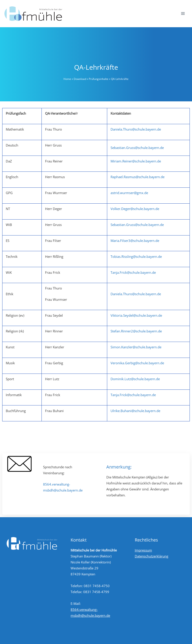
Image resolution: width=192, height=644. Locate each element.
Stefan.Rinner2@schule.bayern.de (136, 331)
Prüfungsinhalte (99, 79)
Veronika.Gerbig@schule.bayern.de (137, 363)
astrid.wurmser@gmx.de (129, 193)
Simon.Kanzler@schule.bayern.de (136, 347)
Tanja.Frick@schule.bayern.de (133, 272)
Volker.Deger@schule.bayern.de (135, 209)
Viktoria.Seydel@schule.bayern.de (136, 315)
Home (67, 79)
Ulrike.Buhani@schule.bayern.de (135, 411)
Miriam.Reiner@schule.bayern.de (136, 161)
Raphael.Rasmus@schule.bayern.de (138, 177)
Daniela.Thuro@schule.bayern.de (136, 129)
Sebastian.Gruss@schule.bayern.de (137, 148)
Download (80, 79)
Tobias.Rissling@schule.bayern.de (136, 256)
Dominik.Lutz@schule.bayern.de (135, 379)
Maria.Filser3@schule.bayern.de (135, 241)
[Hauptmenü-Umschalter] (183, 13)
